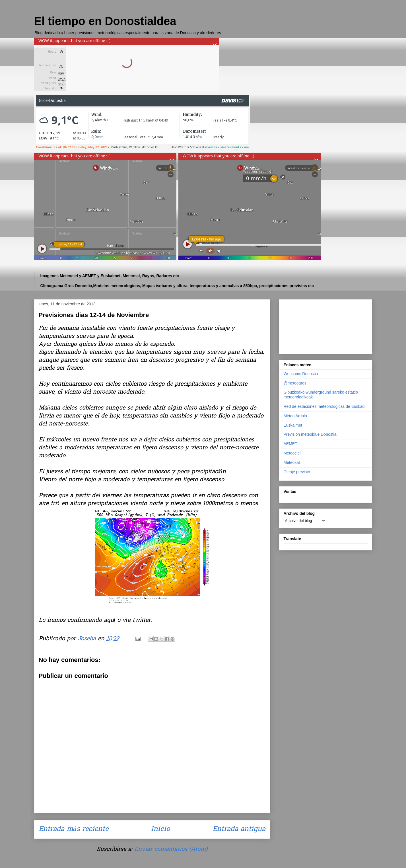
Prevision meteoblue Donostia (310, 434)
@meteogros (295, 383)
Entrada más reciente (74, 829)
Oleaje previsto (297, 472)
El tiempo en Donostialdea (105, 21)
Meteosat (292, 462)
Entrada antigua (239, 829)
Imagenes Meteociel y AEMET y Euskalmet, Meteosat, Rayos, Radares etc (110, 276)
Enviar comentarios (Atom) (171, 850)
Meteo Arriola (295, 416)
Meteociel (292, 453)
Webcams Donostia (301, 374)
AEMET (290, 444)
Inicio (160, 829)
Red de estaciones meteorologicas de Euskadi (325, 406)
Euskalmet (293, 425)
